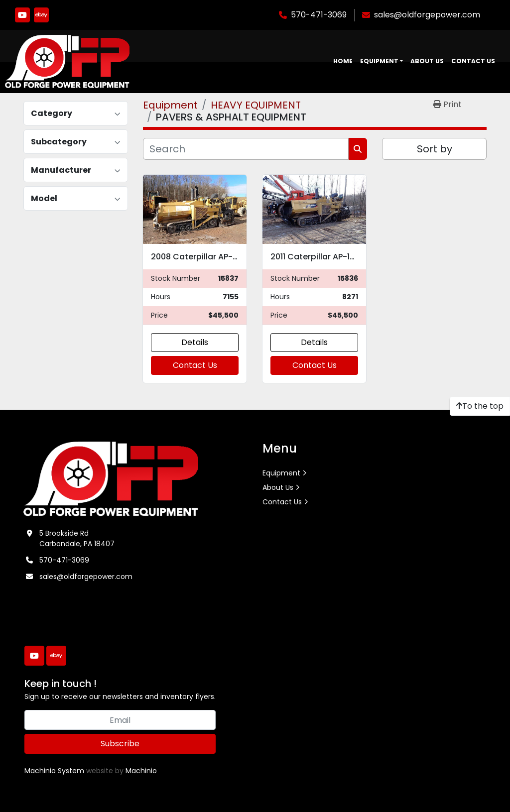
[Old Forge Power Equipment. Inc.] (111, 478)
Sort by (435, 149)
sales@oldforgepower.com (427, 15)
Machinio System (54, 771)
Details (195, 342)
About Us (427, 61)
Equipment (379, 61)
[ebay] (41, 15)
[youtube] (22, 15)
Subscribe (120, 744)
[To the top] (480, 406)
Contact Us (473, 61)
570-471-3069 (319, 15)
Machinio (141, 771)
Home (343, 61)
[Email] (120, 720)
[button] (382, 61)
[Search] (246, 149)
